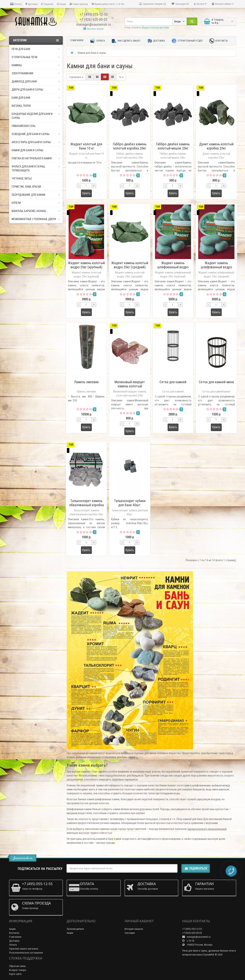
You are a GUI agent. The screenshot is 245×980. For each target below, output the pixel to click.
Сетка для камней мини (216, 382)
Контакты (218, 41)
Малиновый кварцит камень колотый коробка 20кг (130, 386)
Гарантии (47, 4)
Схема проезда (79, 4)
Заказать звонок (94, 29)
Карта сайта (15, 974)
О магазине (77, 40)
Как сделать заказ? (126, 41)
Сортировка (76, 77)
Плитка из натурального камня (36, 158)
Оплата (16, 4)
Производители (75, 929)
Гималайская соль (24, 126)
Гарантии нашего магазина (24, 949)
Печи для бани (36, 49)
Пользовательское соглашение (26, 953)
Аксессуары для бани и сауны (36, 142)
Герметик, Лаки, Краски (26, 187)
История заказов (134, 929)
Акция (61, 4)
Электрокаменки (36, 73)
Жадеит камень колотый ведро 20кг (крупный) (86, 265)
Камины (36, 65)
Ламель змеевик (86, 382)
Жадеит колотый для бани (155, 27)
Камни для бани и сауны (27, 150)
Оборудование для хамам (36, 195)
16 (121, 77)
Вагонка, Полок (36, 106)
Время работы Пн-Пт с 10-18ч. (108, 4)
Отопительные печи (36, 57)
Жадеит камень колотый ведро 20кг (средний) (130, 265)
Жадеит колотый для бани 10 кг (86, 146)
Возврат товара (18, 970)
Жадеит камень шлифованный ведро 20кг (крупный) (173, 267)
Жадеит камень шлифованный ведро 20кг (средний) (216, 267)
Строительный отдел (187, 41)
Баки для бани (36, 98)
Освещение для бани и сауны (36, 134)
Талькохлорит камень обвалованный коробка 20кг (86, 505)
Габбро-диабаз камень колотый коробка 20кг (130, 146)
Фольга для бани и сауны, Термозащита (36, 168)
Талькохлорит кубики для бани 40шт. (130, 503)
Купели (36, 203)
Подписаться (196, 868)
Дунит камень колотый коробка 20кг (216, 146)
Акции (12, 929)
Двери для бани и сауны (36, 90)
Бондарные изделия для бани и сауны (36, 116)
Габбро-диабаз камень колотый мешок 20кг (173, 146)
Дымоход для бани (36, 81)
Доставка (31, 4)
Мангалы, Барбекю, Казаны (36, 211)
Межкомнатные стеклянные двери (36, 219)
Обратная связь (17, 966)
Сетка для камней (173, 382)
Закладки (130, 933)
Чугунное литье (22, 179)
